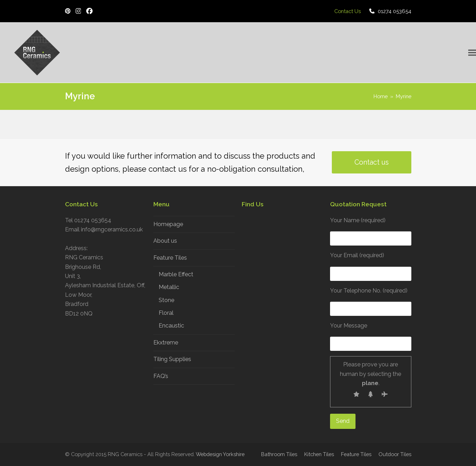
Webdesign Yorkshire (220, 454)
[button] (472, 53)
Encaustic (171, 326)
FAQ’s (161, 376)
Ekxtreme (166, 343)
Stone (166, 300)
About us (165, 241)
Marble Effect (176, 274)
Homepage (168, 224)
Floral (166, 313)
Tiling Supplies (172, 359)
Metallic (169, 287)
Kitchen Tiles (319, 454)
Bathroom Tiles (279, 454)
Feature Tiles (170, 258)
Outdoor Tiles (395, 454)
